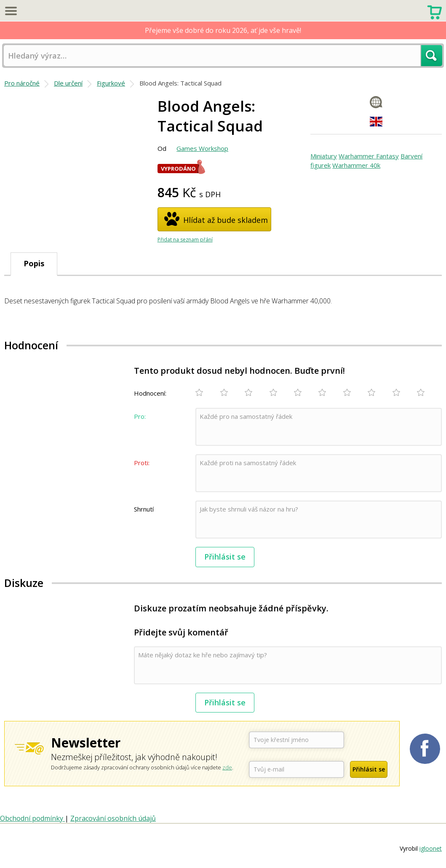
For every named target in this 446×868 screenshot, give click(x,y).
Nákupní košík (434, 11)
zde (227, 767)
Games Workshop (202, 148)
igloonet (431, 848)
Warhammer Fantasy (369, 156)
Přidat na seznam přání (185, 240)
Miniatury (324, 156)
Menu (11, 11)
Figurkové (111, 83)
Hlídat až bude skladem (226, 220)
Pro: (140, 416)
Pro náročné (22, 83)
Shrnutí (144, 509)
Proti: (142, 463)
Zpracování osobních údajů (113, 818)
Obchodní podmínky (32, 818)
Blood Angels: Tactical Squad (180, 83)
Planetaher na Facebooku (425, 749)
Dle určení (68, 83)
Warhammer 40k (356, 165)
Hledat (432, 56)
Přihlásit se (225, 557)
